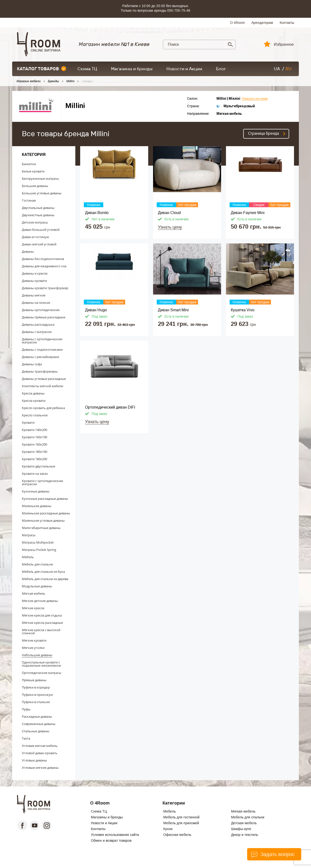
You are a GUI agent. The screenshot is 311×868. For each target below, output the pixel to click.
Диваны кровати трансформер (45, 288)
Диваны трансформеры (40, 371)
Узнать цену (170, 227)
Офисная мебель (177, 835)
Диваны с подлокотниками (42, 349)
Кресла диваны (33, 393)
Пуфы (26, 709)
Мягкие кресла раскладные (42, 623)
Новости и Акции (184, 69)
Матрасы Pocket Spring (39, 550)
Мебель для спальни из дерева (45, 579)
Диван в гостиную (35, 237)
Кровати (28, 422)
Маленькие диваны (37, 506)
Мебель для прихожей (181, 823)
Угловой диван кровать (40, 753)
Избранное (284, 45)
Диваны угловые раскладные (44, 379)
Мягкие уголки (33, 648)
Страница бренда (263, 134)
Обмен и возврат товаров (111, 841)
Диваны (28, 251)
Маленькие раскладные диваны (46, 513)
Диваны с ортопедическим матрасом (42, 341)
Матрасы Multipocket (38, 542)
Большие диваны (35, 186)
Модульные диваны (37, 586)
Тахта (26, 738)
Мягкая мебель (34, 593)
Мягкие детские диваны (40, 601)
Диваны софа (32, 364)
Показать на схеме (255, 99)
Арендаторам (262, 23)
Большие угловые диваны (42, 193)
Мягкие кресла (33, 608)
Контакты (287, 23)
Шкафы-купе (241, 829)
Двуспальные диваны (38, 208)
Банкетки (29, 164)
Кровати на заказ (35, 474)
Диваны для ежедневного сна (44, 266)
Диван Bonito (97, 213)
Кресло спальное (35, 415)
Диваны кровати (34, 281)
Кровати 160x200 (35, 444)
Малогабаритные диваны (41, 528)
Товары (87, 81)
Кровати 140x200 (35, 430)
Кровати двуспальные (39, 466)
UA (277, 69)
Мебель (28, 557)
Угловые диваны (34, 760)
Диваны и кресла (35, 273)
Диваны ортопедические (41, 310)
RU (289, 69)
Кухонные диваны (36, 491)
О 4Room (238, 23)
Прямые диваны (34, 680)
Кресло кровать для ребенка (43, 408)
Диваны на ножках (36, 303)
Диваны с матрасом (37, 332)
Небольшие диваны (37, 655)
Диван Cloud (169, 213)
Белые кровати (33, 171)
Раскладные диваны (37, 716)
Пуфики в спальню (36, 702)
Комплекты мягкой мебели (43, 386)
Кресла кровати (34, 401)
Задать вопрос (273, 854)
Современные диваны (39, 724)
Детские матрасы (35, 222)
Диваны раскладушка (38, 324)
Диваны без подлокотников (43, 259)
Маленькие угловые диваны (43, 520)
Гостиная (29, 200)
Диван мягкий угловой (39, 244)
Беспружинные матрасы (40, 179)
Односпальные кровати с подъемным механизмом (41, 664)
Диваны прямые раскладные (44, 317)
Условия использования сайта (115, 835)
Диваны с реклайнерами (40, 357)
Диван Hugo (96, 310)
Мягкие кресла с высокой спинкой (41, 631)
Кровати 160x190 (35, 437)
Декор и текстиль (245, 835)
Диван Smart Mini (173, 310)
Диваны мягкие (34, 295)
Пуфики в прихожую (37, 695)
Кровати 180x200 (35, 459)
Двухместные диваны (38, 215)
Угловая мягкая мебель (40, 746)
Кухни (168, 829)
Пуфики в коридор (36, 687)
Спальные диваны (36, 731)
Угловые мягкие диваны (40, 768)
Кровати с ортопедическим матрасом (43, 482)
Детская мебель (244, 823)
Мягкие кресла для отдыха (42, 615)
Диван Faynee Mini (248, 213)
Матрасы (29, 535)
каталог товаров (42, 69)
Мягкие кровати (34, 640)
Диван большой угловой (41, 230)
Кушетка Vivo (243, 310)
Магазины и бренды (132, 69)
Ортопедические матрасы (42, 673)
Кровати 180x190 (35, 452)
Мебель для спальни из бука (43, 572)
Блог (221, 69)
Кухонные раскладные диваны (45, 499)
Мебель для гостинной (181, 817)
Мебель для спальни (37, 564)
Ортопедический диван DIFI (110, 407)
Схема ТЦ (87, 69)
